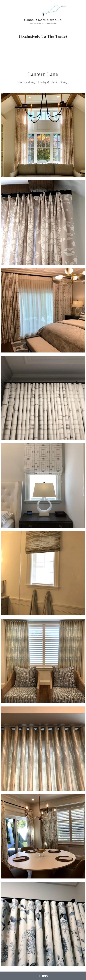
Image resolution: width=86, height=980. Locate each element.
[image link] (43, 17)
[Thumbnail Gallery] (43, 135)
